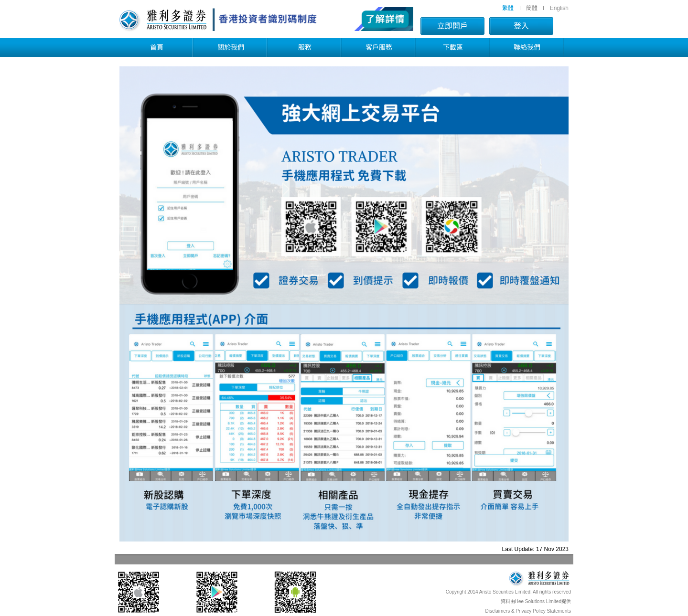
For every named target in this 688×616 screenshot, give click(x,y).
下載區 (453, 47)
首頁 (157, 47)
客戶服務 (379, 47)
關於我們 (231, 47)
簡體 (532, 8)
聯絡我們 (527, 47)
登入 (521, 26)
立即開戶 (452, 26)
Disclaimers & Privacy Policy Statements (528, 611)
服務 (305, 47)
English (559, 8)
